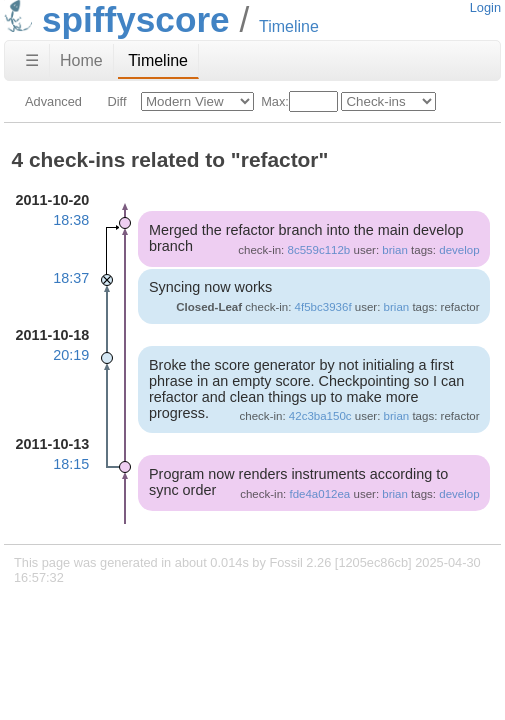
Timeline (158, 60)
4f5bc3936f (323, 307)
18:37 (71, 278)
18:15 (71, 464)
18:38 (71, 220)
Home (81, 60)
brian (395, 250)
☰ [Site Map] (32, 60)
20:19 (71, 355)
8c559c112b (319, 250)
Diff (116, 101)
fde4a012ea (319, 494)
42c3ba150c (320, 416)
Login (485, 7)
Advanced (53, 101)
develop (459, 250)
